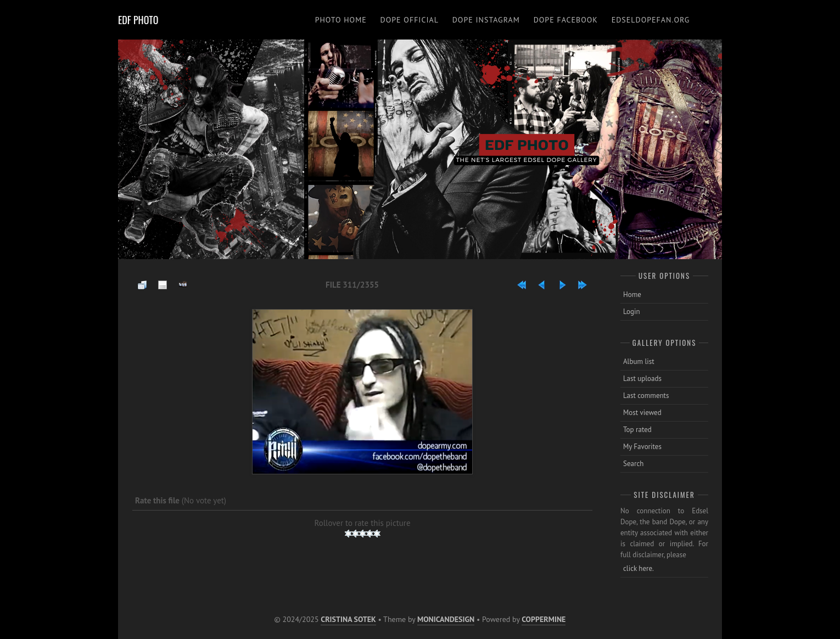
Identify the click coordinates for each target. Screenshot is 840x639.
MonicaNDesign (446, 619)
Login (632, 312)
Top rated (637, 430)
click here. (639, 568)
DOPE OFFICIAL (410, 20)
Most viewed (642, 413)
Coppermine (544, 619)
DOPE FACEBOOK (566, 20)
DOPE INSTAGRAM (486, 20)
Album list (639, 361)
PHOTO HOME (341, 20)
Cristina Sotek (348, 619)
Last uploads (642, 379)
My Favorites (642, 447)
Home (632, 295)
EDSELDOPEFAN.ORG (651, 20)
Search (633, 464)
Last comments (646, 396)
